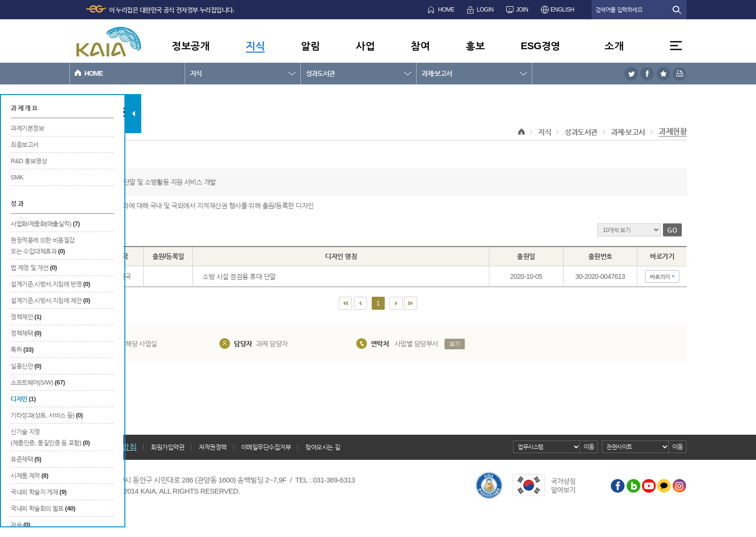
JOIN (522, 10)
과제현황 (673, 131)
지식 (255, 46)
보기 (454, 344)
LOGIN (485, 10)
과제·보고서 (437, 73)
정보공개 (190, 46)
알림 (310, 46)
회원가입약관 (168, 447)
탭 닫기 (133, 114)
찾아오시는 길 (323, 447)
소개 (614, 46)
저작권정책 (213, 447)
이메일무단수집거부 (266, 447)
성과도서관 (320, 73)
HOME (446, 10)
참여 (420, 46)
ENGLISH (562, 10)
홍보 (475, 46)
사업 (365, 46)
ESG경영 (540, 46)
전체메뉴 (676, 46)
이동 (589, 447)
